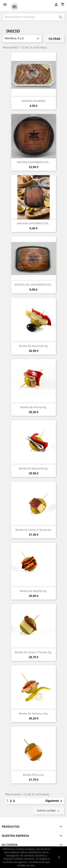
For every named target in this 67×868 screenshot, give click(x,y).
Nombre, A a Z (22, 38)
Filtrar (54, 39)
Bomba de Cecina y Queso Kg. (33, 530)
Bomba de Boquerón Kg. (33, 468)
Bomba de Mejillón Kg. (33, 591)
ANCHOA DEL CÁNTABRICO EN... (33, 285)
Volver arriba (49, 811)
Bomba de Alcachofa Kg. (34, 346)
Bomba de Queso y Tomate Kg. (33, 652)
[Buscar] (33, 17)
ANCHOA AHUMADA (33, 101)
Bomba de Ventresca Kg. (33, 713)
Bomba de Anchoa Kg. (33, 407)
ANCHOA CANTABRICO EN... (34, 162)
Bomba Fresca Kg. (34, 775)
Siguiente (54, 801)
